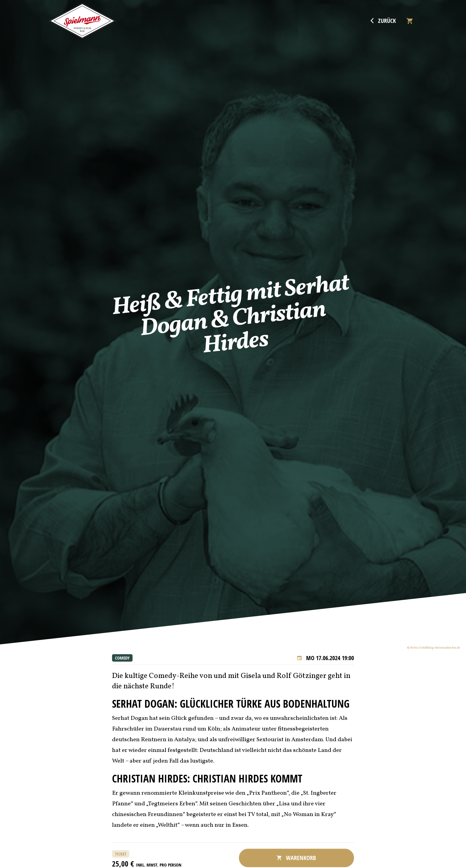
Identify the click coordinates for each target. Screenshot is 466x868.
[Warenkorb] (410, 21)
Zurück (383, 21)
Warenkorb (296, 858)
